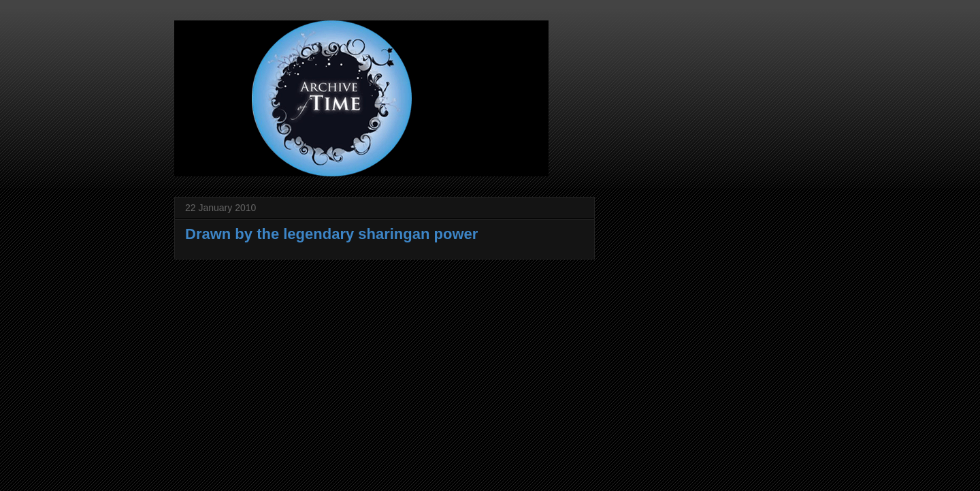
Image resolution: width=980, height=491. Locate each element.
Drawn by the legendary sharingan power (331, 234)
